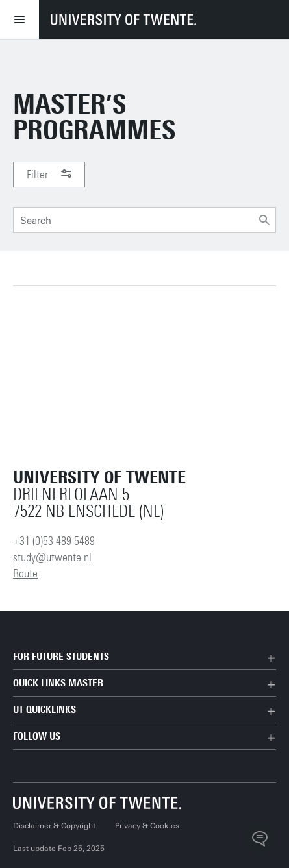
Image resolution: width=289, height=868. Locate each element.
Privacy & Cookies (147, 826)
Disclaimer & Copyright (54, 826)
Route (25, 573)
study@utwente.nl (52, 557)
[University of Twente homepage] (123, 19)
